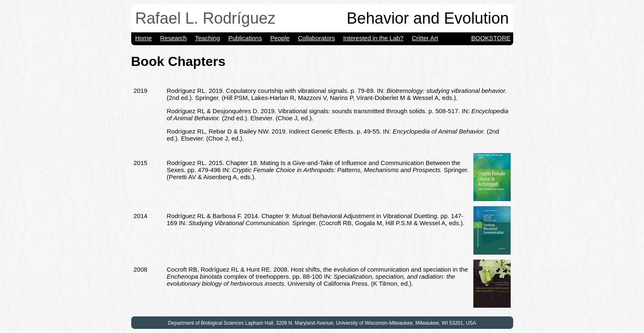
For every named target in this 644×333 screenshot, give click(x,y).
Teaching (208, 38)
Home (144, 38)
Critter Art (425, 38)
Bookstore (491, 38)
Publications (245, 38)
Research (174, 38)
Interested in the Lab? (373, 38)
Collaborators (316, 38)
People (280, 38)
